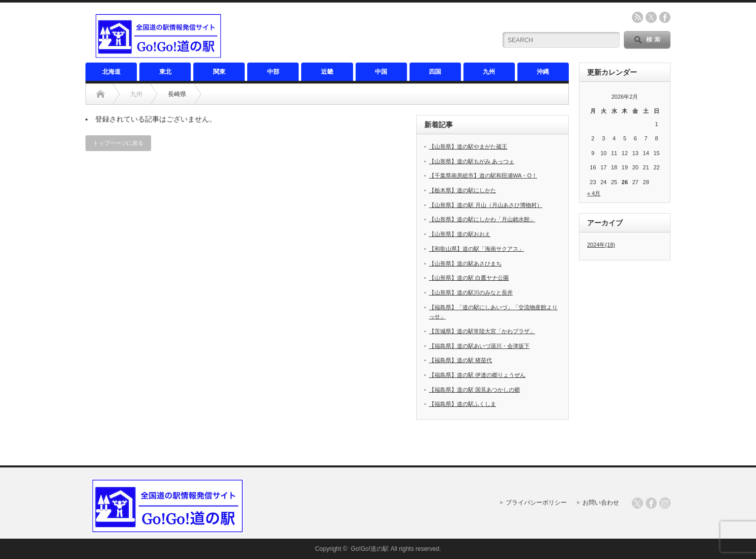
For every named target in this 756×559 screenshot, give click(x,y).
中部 (273, 72)
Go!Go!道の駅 (370, 549)
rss (637, 17)
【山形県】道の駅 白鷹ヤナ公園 (469, 278)
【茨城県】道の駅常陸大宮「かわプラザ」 (482, 331)
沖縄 (543, 72)
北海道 (111, 72)
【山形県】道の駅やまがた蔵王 (468, 146)
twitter (651, 17)
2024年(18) (601, 245)
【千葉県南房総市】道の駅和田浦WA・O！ (483, 175)
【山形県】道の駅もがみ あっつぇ (472, 161)
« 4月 (594, 193)
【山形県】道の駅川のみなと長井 (471, 292)
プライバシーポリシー (536, 503)
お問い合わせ (601, 503)
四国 (435, 72)
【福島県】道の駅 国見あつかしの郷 (474, 390)
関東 (219, 72)
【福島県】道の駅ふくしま (462, 404)
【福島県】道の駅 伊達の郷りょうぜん (477, 375)
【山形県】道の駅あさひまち (465, 263)
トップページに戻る (118, 143)
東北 (165, 72)
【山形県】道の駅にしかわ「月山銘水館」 (482, 219)
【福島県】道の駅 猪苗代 (460, 360)
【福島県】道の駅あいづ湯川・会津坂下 (479, 346)
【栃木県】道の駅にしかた (462, 190)
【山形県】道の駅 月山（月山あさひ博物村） (486, 205)
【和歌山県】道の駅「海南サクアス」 (476, 249)
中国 (381, 72)
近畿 (327, 72)
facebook (665, 17)
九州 (489, 72)
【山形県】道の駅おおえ (460, 234)
